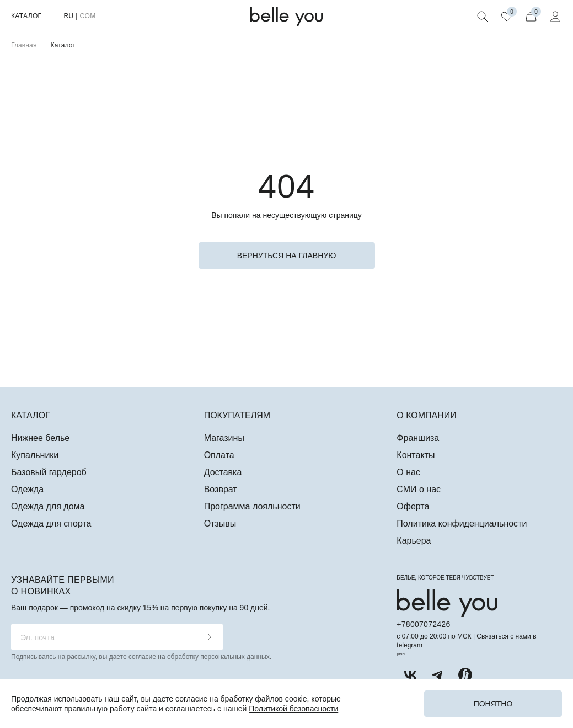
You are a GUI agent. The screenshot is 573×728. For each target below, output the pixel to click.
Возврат (221, 489)
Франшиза (418, 438)
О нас (408, 472)
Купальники (35, 455)
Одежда (27, 489)
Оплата (219, 455)
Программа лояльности (252, 506)
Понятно (493, 704)
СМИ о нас (419, 489)
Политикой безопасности (293, 709)
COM (87, 16)
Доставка (223, 472)
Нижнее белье (40, 438)
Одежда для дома (48, 506)
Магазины (224, 438)
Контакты (416, 455)
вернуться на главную (287, 256)
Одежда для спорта (51, 524)
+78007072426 (423, 624)
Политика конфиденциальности (462, 524)
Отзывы (220, 524)
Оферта (413, 506)
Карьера (414, 541)
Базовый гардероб (49, 472)
